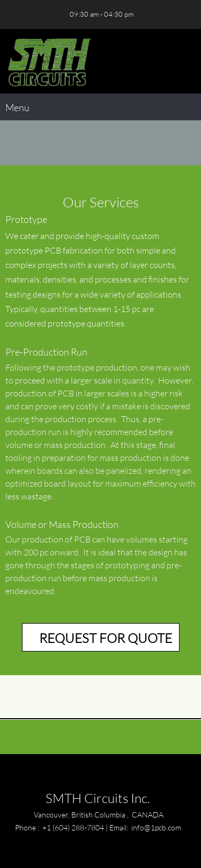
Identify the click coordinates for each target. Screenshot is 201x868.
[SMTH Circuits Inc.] (49, 61)
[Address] (46, 15)
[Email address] (29, 15)
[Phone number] (13, 15)
